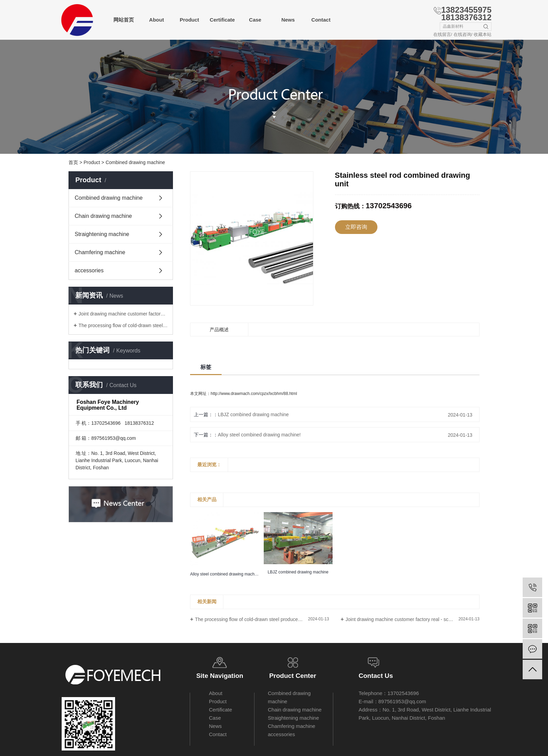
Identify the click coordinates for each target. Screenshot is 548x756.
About (156, 20)
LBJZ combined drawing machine (253, 414)
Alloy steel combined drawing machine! (259, 435)
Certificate (222, 20)
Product (190, 20)
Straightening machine (102, 234)
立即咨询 (356, 227)
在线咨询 (462, 34)
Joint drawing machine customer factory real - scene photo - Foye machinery (123, 314)
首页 (73, 162)
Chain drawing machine (103, 216)
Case (255, 20)
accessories (89, 270)
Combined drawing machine (135, 162)
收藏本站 (483, 34)
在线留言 (442, 34)
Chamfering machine (100, 252)
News (288, 20)
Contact (321, 20)
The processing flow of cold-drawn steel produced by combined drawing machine (123, 325)
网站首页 (124, 20)
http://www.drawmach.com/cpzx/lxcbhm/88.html (254, 394)
